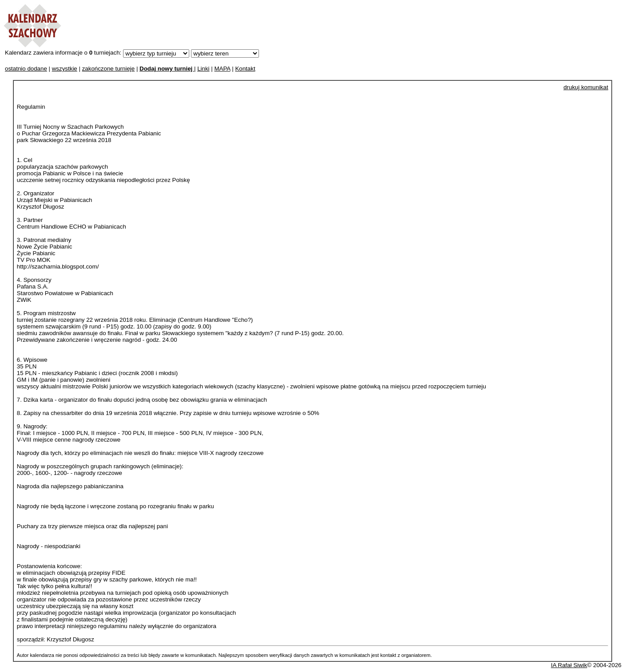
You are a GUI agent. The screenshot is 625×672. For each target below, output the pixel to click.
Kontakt (245, 69)
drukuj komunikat (586, 87)
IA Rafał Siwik (569, 665)
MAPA (222, 69)
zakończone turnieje (109, 69)
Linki (203, 69)
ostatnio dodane (26, 69)
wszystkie (65, 69)
